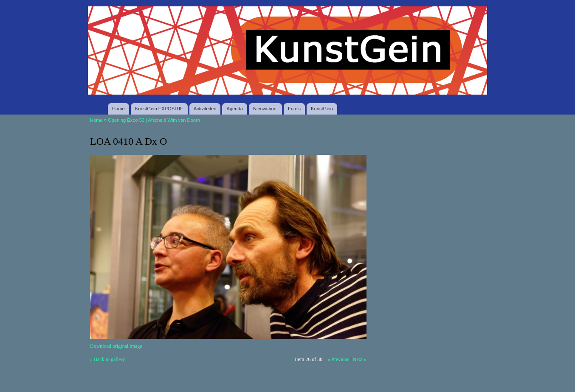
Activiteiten (205, 109)
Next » (360, 359)
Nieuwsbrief (265, 109)
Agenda (234, 109)
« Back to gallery (107, 359)
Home (118, 109)
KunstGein (322, 109)
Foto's (294, 109)
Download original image (116, 346)
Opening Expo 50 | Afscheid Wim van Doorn (154, 120)
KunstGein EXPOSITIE (159, 109)
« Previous (338, 359)
